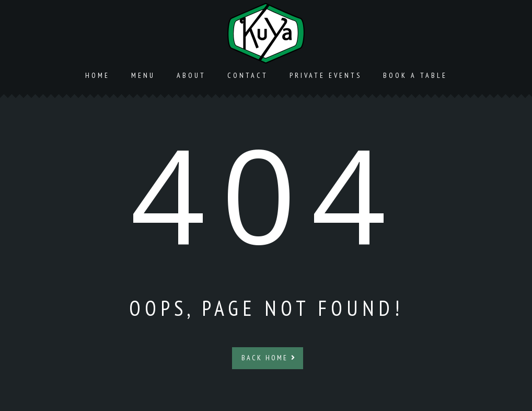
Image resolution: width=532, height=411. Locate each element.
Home (97, 75)
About (191, 75)
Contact (248, 75)
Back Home (269, 358)
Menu (143, 75)
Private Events (326, 75)
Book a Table (415, 75)
